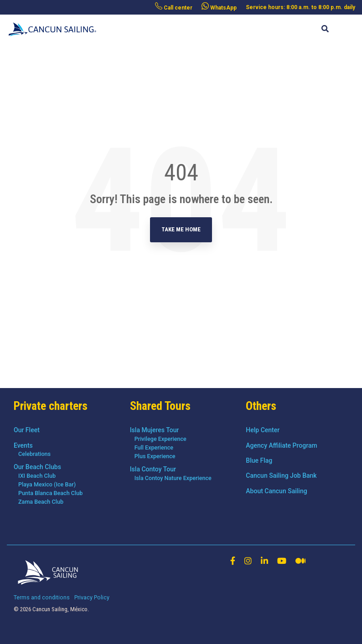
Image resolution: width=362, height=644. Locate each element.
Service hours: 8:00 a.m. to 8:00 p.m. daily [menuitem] (300, 7)
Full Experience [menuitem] (154, 447)
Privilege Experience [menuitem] (160, 439)
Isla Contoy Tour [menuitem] (153, 469)
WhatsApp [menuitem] (219, 7)
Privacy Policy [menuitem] (92, 597)
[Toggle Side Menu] (348, 25)
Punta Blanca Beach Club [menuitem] (50, 493)
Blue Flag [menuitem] (259, 460)
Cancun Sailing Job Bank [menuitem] (281, 475)
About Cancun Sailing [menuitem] (276, 491)
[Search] (325, 29)
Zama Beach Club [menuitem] (41, 502)
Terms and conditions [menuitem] (42, 597)
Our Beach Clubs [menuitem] (37, 467)
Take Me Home (181, 229)
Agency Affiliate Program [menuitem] (281, 445)
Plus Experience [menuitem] (155, 456)
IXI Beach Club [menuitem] (37, 476)
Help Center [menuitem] (263, 430)
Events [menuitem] (23, 445)
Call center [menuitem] (174, 7)
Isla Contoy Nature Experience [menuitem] (173, 478)
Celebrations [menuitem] (34, 454)
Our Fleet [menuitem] (27, 430)
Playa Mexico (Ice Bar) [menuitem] (47, 484)
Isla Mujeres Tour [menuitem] (155, 430)
